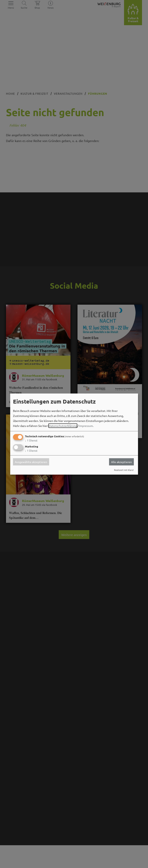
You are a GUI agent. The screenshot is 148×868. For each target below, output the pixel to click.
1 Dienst (31, 440)
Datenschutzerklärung (63, 426)
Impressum (86, 426)
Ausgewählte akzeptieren (31, 462)
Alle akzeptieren (121, 462)
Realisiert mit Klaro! (124, 470)
